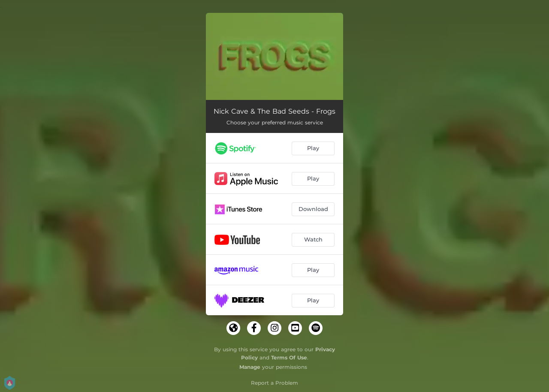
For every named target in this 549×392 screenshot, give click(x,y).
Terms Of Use (289, 357)
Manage (250, 367)
